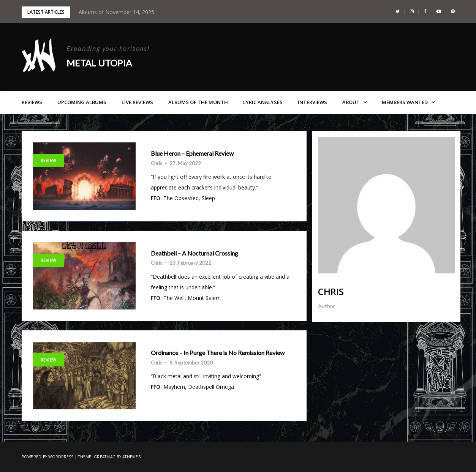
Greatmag (105, 457)
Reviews (32, 102)
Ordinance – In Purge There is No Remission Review (218, 353)
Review (49, 160)
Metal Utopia (99, 63)
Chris (157, 163)
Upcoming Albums (82, 102)
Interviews (312, 102)
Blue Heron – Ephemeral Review (192, 153)
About (351, 102)
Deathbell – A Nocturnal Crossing (195, 253)
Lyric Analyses (263, 102)
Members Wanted (405, 102)
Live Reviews (137, 102)
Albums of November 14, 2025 (116, 12)
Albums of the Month (198, 102)
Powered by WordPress (48, 457)
